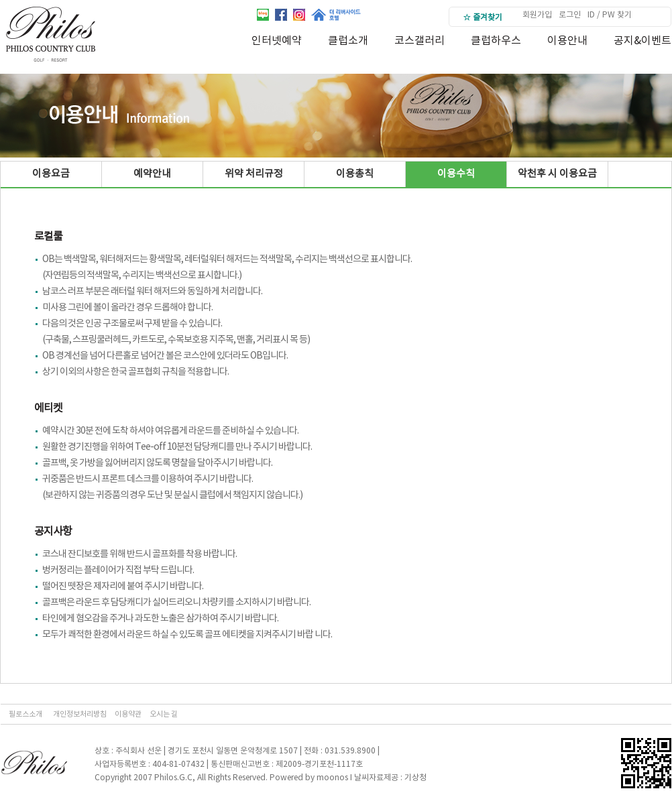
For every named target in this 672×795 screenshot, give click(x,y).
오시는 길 (164, 714)
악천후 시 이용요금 (557, 174)
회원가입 (537, 15)
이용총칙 (355, 174)
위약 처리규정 (254, 174)
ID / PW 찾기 (610, 15)
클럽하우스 (496, 41)
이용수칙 (456, 174)
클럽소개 (348, 41)
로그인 (570, 15)
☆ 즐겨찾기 (483, 18)
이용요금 (51, 174)
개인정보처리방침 (80, 714)
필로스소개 (25, 714)
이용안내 (567, 41)
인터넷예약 (277, 41)
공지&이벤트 (642, 41)
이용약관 (128, 714)
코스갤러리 (419, 41)
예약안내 (152, 174)
